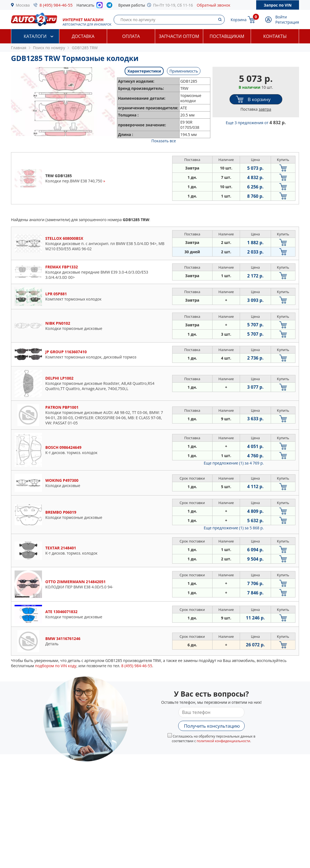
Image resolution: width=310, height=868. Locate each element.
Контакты (275, 36)
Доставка (83, 36)
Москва (23, 5)
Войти (281, 17)
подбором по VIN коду (56, 666)
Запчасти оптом (179, 36)
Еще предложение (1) (234, 463)
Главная (19, 48)
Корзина (239, 20)
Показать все (164, 141)
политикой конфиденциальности (223, 741)
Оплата (131, 36)
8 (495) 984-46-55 (56, 5)
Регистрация (287, 22)
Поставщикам (227, 36)
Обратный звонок (214, 5)
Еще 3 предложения (256, 123)
